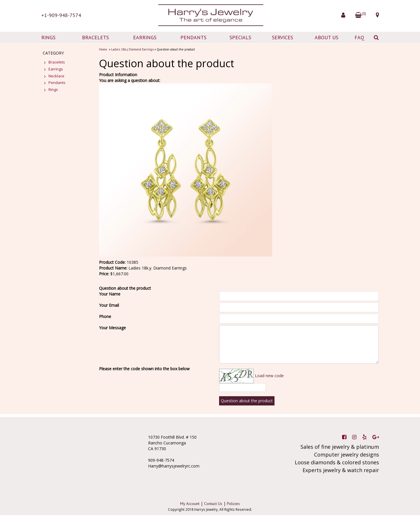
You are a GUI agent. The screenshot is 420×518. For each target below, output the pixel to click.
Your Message (112, 328)
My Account (190, 504)
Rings (53, 89)
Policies (233, 504)
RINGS (48, 37)
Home (103, 49)
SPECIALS (240, 37)
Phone (105, 316)
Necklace (56, 76)
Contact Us (213, 504)
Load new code (269, 376)
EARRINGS (145, 37)
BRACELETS (95, 37)
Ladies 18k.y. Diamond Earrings (132, 49)
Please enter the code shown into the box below (144, 369)
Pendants (57, 83)
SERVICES (282, 37)
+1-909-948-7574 (61, 15)
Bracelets (57, 62)
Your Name (110, 294)
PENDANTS (193, 37)
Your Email (109, 305)
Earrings (56, 69)
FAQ (359, 37)
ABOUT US (326, 37)
